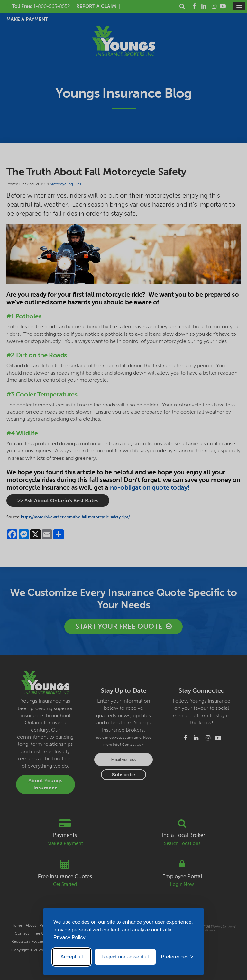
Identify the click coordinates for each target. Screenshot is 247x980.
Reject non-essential (125, 957)
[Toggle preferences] (177, 957)
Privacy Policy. (70, 937)
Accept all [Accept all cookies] (72, 957)
